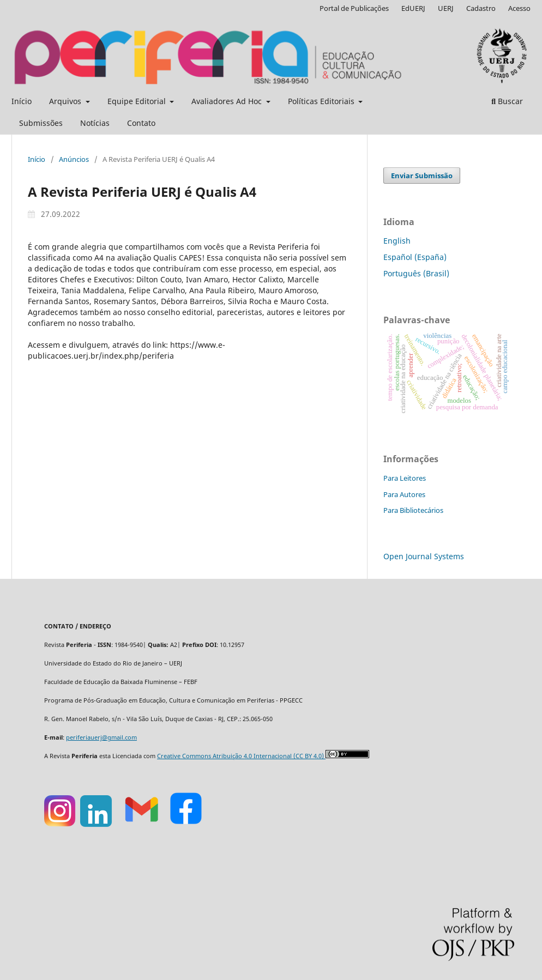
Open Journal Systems (424, 556)
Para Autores (404, 494)
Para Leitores (405, 478)
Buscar (507, 101)
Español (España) (415, 257)
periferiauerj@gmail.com (101, 737)
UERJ (446, 8)
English (397, 241)
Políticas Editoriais (322, 101)
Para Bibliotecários (413, 510)
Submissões (41, 123)
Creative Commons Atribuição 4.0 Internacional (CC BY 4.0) (241, 756)
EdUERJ (413, 8)
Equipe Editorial (138, 101)
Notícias (95, 123)
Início (22, 101)
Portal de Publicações (354, 8)
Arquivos (66, 101)
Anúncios (74, 159)
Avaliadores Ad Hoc (228, 101)
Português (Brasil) (416, 273)
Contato (141, 123)
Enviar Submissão (422, 176)
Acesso (519, 8)
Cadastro (481, 8)
